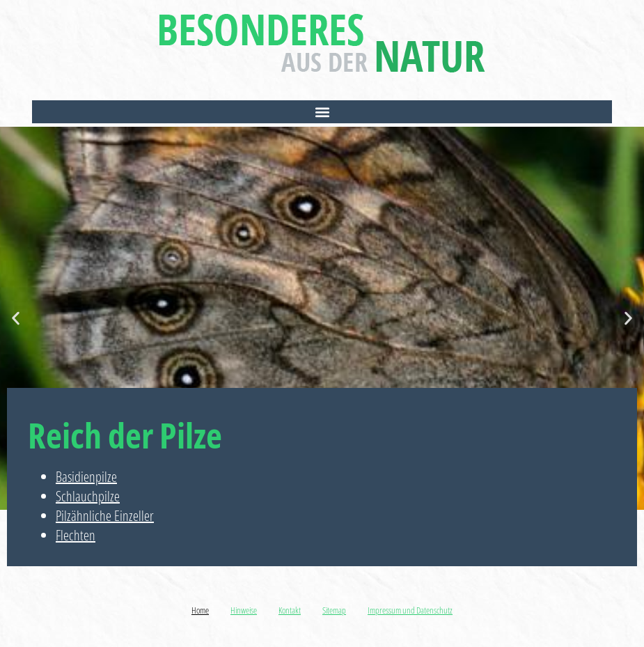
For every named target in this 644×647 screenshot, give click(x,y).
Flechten (76, 535)
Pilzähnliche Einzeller (105, 516)
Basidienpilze (86, 477)
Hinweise (244, 610)
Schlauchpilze (88, 496)
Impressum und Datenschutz (410, 610)
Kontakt (290, 610)
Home (200, 610)
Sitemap (334, 610)
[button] (322, 112)
